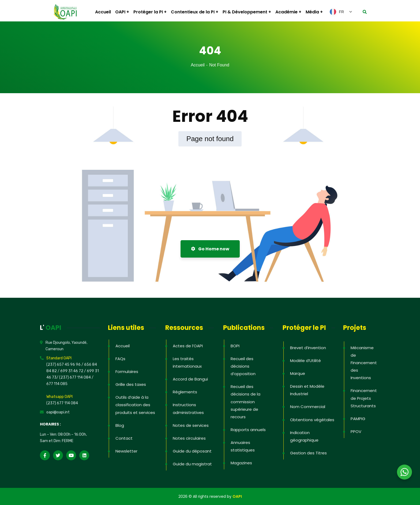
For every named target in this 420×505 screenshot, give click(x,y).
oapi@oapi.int (58, 412)
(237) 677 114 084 (62, 403)
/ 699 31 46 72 (70, 371)
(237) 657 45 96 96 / (65, 365)
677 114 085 (57, 384)
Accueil (198, 65)
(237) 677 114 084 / (76, 377)
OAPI (237, 496)
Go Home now (210, 249)
